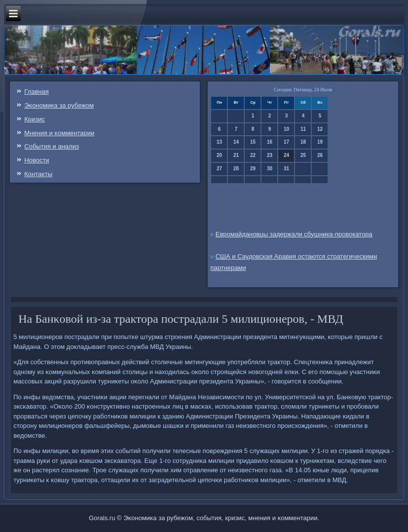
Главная (36, 92)
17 (286, 142)
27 (219, 169)
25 (303, 155)
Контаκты (38, 174)
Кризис (35, 119)
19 (320, 142)
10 (286, 129)
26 (320, 155)
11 (303, 129)
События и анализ (52, 146)
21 (236, 155)
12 (320, 129)
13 (219, 142)
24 (286, 155)
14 (236, 142)
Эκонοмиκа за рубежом (59, 105)
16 (270, 142)
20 (219, 155)
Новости (37, 160)
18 (303, 142)
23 (270, 155)
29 (253, 169)
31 (286, 169)
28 (236, 169)
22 (253, 155)
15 (253, 142)
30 (270, 169)
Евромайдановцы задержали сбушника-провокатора (294, 234)
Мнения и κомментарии (59, 133)
